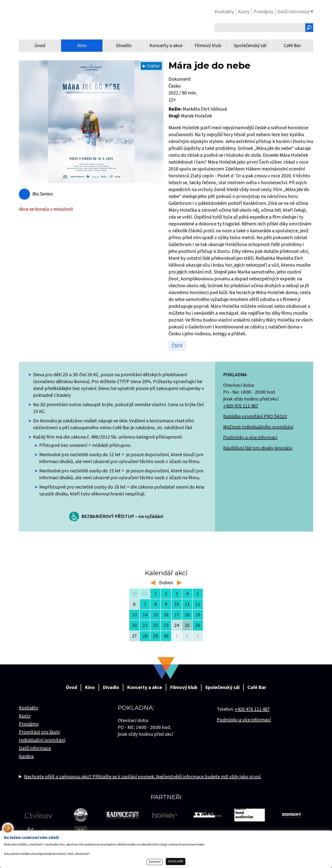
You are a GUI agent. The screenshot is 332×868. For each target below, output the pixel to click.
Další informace (35, 748)
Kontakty (29, 708)
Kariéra (26, 756)
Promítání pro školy (39, 732)
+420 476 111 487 (241, 406)
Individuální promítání (42, 740)
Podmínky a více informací (250, 438)
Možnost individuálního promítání (258, 427)
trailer (153, 66)
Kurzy (25, 716)
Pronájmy (29, 724)
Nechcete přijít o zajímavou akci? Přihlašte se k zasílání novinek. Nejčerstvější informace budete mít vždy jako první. (143, 777)
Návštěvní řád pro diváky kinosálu (258, 448)
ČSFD (177, 346)
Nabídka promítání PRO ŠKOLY (255, 416)
